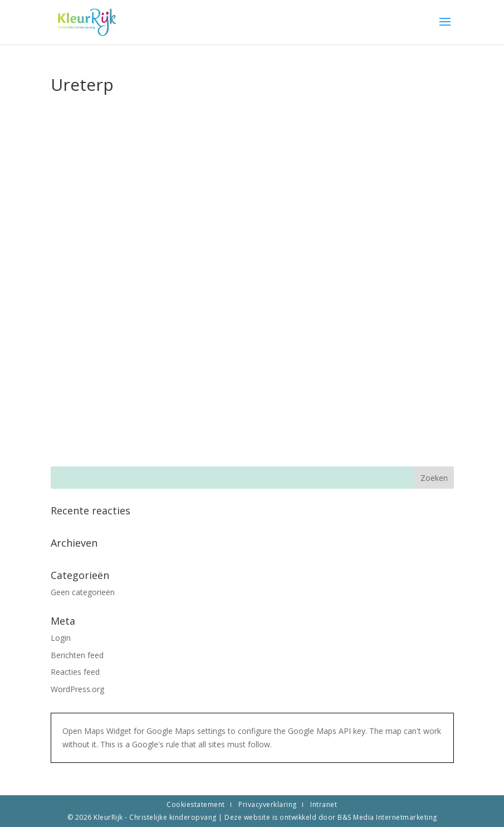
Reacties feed (75, 672)
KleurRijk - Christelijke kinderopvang (156, 817)
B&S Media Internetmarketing (387, 817)
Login (61, 638)
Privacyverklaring (268, 804)
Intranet (324, 804)
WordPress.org (77, 689)
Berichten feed (77, 655)
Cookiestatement (196, 804)
